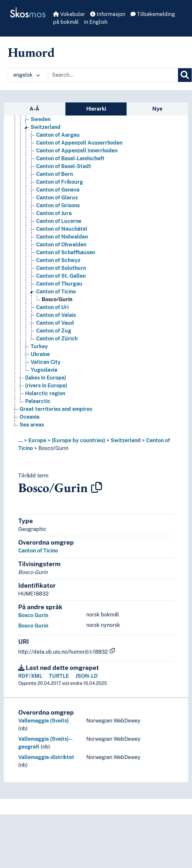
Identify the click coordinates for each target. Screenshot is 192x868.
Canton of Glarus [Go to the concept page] (57, 198)
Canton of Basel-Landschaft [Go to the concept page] (70, 158)
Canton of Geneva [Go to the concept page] (58, 190)
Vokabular (69, 14)
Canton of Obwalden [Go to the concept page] (61, 245)
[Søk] (185, 75)
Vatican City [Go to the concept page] (46, 362)
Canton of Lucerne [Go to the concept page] (59, 221)
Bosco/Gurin (53, 448)
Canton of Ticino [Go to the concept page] (56, 292)
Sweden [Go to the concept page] (41, 119)
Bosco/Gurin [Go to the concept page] (57, 299)
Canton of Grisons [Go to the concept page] (58, 205)
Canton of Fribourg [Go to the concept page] (60, 182)
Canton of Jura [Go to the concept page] (54, 213)
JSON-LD (87, 676)
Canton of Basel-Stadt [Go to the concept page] (64, 166)
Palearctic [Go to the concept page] (38, 401)
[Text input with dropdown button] (113, 75)
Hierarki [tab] (96, 109)
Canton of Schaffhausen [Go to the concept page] (66, 252)
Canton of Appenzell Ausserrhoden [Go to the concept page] (79, 143)
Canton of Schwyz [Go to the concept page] (58, 260)
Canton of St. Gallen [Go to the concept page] (61, 276)
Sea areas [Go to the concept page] (32, 425)
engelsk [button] (27, 75)
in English (96, 22)
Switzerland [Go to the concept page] (46, 127)
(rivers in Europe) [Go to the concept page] (46, 386)
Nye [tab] (157, 109)
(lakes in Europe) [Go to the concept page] (46, 378)
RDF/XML (30, 676)
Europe (37, 440)
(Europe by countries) (78, 440)
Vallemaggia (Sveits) (43, 721)
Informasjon (108, 14)
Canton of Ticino (38, 551)
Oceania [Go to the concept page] (29, 417)
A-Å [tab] (34, 109)
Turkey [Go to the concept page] (39, 346)
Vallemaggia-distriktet (46, 757)
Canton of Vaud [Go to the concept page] (55, 323)
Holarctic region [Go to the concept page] (45, 393)
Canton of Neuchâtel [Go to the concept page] (62, 229)
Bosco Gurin (33, 615)
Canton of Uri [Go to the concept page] (52, 307)
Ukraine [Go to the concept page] (40, 354)
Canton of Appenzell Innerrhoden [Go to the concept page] (77, 151)
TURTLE (59, 676)
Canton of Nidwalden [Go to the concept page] (62, 237)
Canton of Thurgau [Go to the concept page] (59, 284)
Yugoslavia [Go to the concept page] (44, 370)
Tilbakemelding (153, 14)
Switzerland (126, 440)
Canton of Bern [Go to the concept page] (55, 174)
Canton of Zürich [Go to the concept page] (57, 339)
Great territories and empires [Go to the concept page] (56, 409)
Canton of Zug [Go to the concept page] (54, 331)
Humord (31, 52)
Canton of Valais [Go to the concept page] (56, 315)
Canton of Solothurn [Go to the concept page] (61, 268)
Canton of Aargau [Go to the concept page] (58, 135)
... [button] (21, 440)
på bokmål (66, 22)
